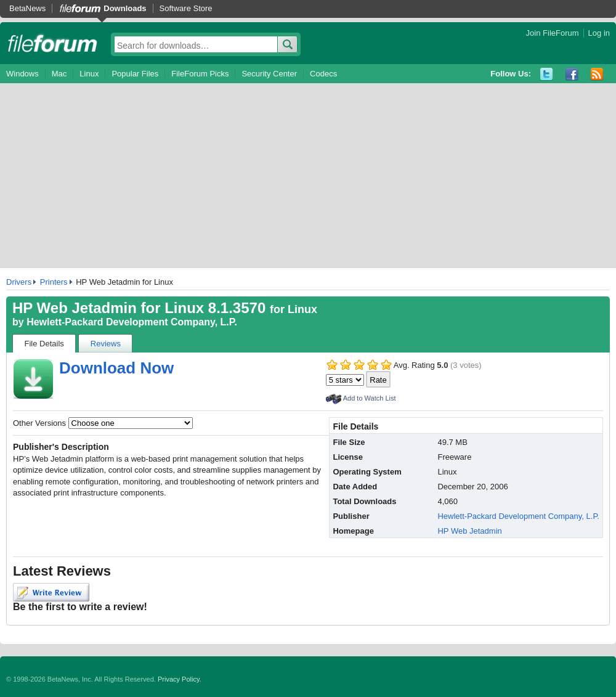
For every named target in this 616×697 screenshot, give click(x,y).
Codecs (323, 74)
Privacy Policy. (180, 679)
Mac (59, 74)
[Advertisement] (308, 176)
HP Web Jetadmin (469, 531)
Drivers (19, 282)
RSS (597, 74)
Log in (599, 33)
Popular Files (135, 74)
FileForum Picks (200, 74)
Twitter (547, 74)
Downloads (125, 8)
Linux (89, 74)
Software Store (186, 8)
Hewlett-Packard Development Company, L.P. (132, 322)
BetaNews (27, 8)
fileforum (53, 43)
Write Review (51, 592)
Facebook (572, 74)
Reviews (106, 344)
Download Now (116, 368)
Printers (54, 282)
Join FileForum (553, 33)
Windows (22, 74)
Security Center (269, 74)
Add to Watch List (370, 398)
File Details (44, 344)
